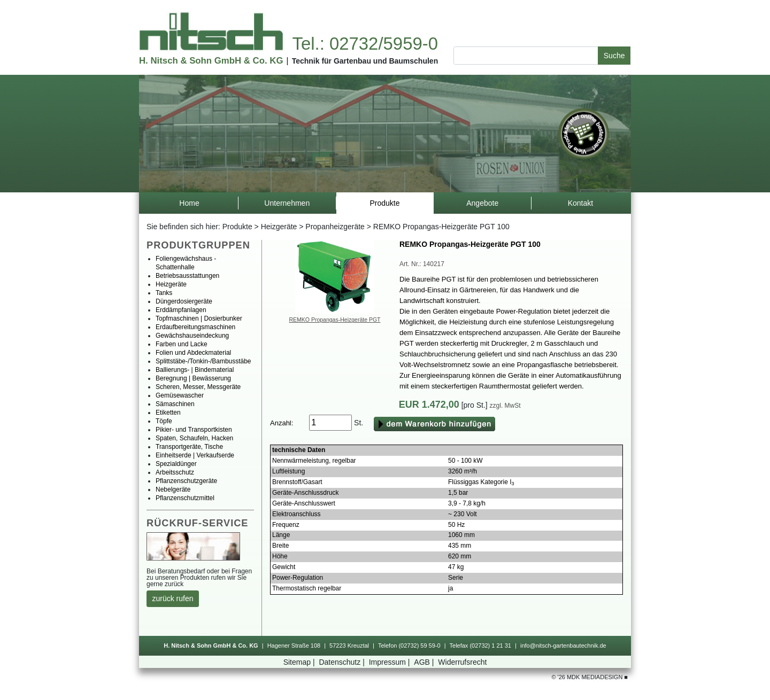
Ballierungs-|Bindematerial (195, 370)
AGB (425, 662)
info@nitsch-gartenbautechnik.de (563, 645)
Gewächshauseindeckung (192, 336)
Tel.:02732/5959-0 (365, 44)
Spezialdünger (176, 464)
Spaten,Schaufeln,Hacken (194, 438)
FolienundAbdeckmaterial (193, 353)
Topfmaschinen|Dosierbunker (199, 318)
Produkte (237, 227)
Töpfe (164, 421)
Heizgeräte (279, 227)
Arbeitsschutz (175, 472)
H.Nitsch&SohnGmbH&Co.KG (211, 61)
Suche (614, 56)
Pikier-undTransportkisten (194, 430)
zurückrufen (173, 598)
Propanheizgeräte (335, 227)
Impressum (391, 662)
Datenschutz (342, 662)
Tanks (164, 293)
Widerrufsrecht (462, 662)
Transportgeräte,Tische (189, 447)
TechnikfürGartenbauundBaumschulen (365, 61)
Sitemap (300, 662)
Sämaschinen (175, 404)
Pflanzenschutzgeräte (186, 481)
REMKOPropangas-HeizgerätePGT (335, 320)
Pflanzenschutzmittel (185, 498)
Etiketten (168, 413)
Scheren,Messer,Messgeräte (198, 387)
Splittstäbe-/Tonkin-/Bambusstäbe (203, 361)
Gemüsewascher (180, 395)
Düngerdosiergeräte (184, 301)
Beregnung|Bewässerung (193, 378)
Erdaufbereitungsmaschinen (195, 327)
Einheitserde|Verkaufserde (195, 455)
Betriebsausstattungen (187, 276)
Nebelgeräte (173, 489)
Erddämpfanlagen (181, 310)
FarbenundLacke (182, 344)
